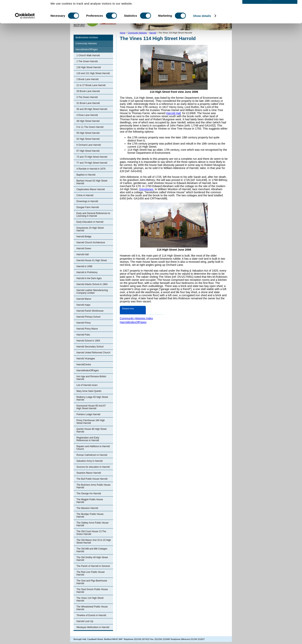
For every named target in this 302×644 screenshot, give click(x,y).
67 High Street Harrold (88, 151)
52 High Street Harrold (88, 139)
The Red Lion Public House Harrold (91, 573)
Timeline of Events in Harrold (91, 615)
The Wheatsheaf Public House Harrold (92, 608)
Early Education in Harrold (90, 222)
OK (270, 10)
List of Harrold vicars (87, 385)
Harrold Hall (83, 254)
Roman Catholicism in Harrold (92, 455)
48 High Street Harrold (88, 121)
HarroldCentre (84, 365)
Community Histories (86, 43)
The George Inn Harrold (89, 493)
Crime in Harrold (85, 195)
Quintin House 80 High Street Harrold (91, 430)
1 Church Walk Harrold (88, 55)
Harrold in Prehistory (87, 272)
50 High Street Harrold (88, 133)
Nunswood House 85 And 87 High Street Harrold (91, 407)
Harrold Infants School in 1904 (92, 284)
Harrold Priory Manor (87, 329)
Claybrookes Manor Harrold (91, 189)
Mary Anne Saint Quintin (89, 391)
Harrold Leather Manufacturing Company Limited (92, 292)
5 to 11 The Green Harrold (90, 127)
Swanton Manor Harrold (89, 473)
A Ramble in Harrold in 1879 (91, 169)
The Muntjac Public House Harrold (90, 515)
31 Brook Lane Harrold (88, 103)
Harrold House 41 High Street (92, 260)
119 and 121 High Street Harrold (93, 73)
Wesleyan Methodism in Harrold (93, 627)
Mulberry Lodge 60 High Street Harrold (92, 398)
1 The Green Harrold (87, 61)
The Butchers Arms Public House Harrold (93, 486)
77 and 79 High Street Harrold (92, 163)
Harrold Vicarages (86, 359)
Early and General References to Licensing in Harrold (93, 215)
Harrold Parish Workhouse (90, 311)
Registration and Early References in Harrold (88, 439)
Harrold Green (84, 248)
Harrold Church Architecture (91, 243)
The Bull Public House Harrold (92, 479)
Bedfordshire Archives (87, 38)
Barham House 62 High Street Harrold (92, 182)
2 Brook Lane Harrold (87, 79)
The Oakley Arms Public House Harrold (92, 524)
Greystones (146, 189)
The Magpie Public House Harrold (90, 501)
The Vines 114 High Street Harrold (90, 599)
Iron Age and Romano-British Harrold (91, 378)
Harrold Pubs (83, 335)
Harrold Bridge (84, 237)
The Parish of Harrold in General (93, 566)
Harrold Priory (84, 323)
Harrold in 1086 (84, 266)
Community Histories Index (136, 318)
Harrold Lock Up (85, 621)
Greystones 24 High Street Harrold (90, 229)
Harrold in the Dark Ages (89, 278)
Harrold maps (83, 305)
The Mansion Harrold (87, 508)
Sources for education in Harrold (93, 467)
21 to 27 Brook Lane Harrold (91, 85)
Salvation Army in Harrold (89, 461)
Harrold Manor (84, 299)
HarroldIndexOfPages (87, 49)
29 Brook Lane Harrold (88, 91)
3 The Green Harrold (87, 97)
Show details (202, 26)
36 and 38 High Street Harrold (92, 109)
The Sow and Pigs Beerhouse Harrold (92, 582)
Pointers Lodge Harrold (88, 414)
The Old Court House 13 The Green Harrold (91, 533)
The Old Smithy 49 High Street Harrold (92, 559)
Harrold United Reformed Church (93, 353)
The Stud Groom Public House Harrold (92, 591)
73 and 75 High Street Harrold (92, 157)
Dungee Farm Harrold (88, 207)
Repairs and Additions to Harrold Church (93, 448)
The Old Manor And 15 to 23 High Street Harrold (94, 541)
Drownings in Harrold (87, 201)
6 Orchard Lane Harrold (89, 145)
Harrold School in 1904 (88, 341)
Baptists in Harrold (86, 175)
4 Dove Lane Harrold (87, 115)
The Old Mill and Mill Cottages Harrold (92, 550)
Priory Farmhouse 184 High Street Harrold (91, 422)
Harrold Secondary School (90, 347)
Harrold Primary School (88, 317)
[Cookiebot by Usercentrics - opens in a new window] (25, 27)
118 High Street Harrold (89, 67)
